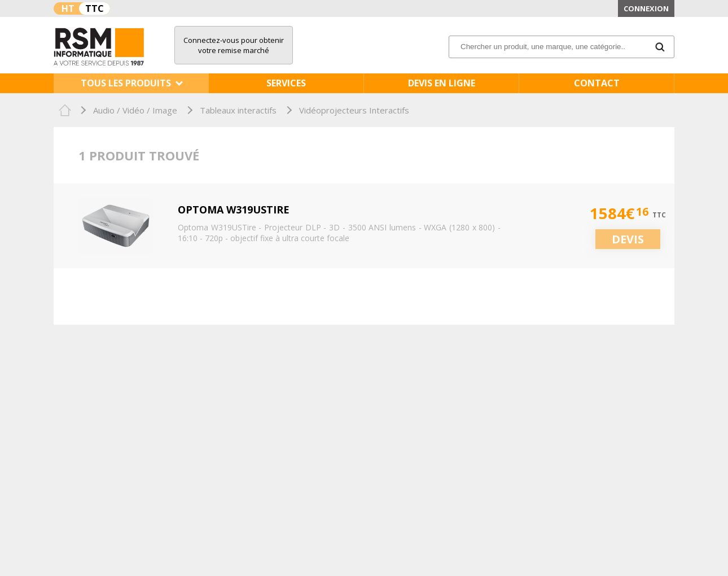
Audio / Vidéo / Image (135, 110)
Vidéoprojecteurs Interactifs (354, 110)
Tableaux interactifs (238, 110)
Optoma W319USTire (234, 210)
